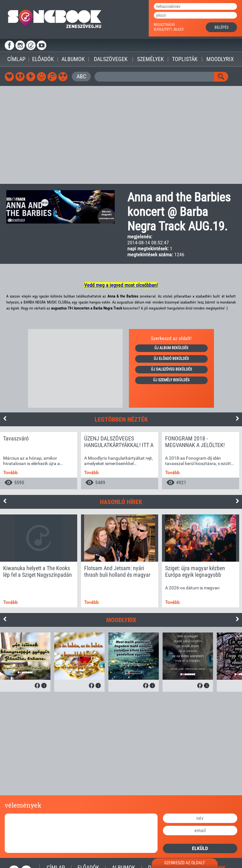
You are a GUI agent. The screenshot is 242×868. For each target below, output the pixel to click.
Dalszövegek (111, 59)
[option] (39, 461)
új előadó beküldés (171, 359)
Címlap (16, 59)
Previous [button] (5, 418)
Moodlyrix (220, 59)
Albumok (73, 59)
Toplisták (185, 59)
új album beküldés (171, 348)
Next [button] (237, 418)
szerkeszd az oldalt (184, 863)
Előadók (43, 59)
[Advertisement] (121, 135)
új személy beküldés (171, 380)
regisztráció (164, 25)
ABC (81, 76)
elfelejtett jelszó (169, 29)
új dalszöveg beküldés (171, 369)
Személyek (150, 59)
